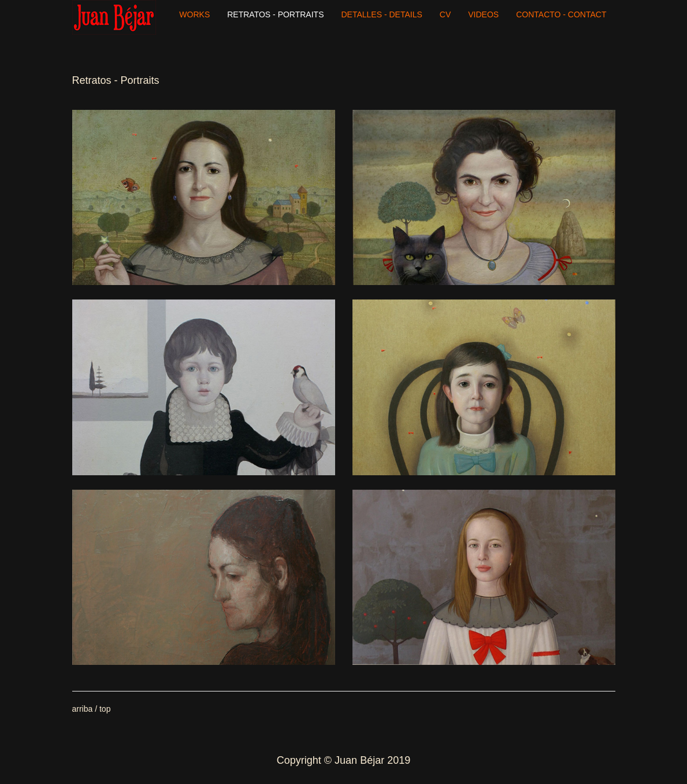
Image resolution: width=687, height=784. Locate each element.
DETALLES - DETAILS (382, 14)
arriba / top (92, 709)
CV (445, 14)
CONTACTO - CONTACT (561, 14)
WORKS (194, 14)
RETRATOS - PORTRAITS (275, 14)
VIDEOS (483, 14)
